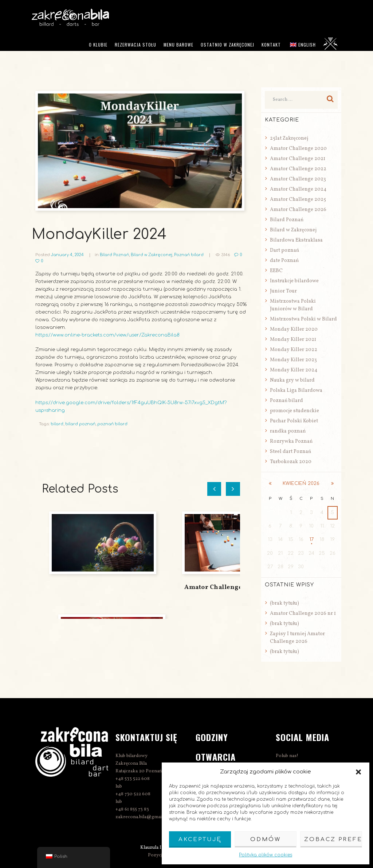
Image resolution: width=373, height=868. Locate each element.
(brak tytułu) (284, 603)
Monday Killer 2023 (293, 360)
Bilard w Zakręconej (152, 255)
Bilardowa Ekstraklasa (296, 240)
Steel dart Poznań (290, 452)
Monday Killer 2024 (294, 370)
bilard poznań (80, 424)
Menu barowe (178, 45)
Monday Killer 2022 (294, 350)
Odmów (266, 839)
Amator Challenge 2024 (298, 189)
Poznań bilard (190, 255)
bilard (57, 424)
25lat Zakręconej (289, 138)
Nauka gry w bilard (292, 380)
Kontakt (271, 45)
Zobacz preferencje (333, 839)
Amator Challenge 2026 (298, 210)
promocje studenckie (295, 411)
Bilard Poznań (115, 255)
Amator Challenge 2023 (298, 179)
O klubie (98, 45)
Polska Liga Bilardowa (296, 391)
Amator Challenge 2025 (298, 200)
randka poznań (288, 431)
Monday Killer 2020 (294, 329)
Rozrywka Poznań (291, 441)
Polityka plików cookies (266, 855)
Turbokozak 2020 (291, 462)
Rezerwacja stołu (136, 45)
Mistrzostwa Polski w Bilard (303, 319)
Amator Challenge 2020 (298, 149)
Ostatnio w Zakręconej (227, 45)
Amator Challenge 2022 (298, 169)
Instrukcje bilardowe (294, 281)
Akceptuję (200, 839)
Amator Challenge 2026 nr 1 (228, 587)
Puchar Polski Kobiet (294, 421)
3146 (227, 255)
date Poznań (284, 261)
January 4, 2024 (67, 255)
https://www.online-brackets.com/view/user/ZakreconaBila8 (109, 335)
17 (311, 539)
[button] (358, 772)
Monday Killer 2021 (293, 340)
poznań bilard (112, 424)
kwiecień (301, 483)
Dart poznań (284, 250)
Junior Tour (283, 291)
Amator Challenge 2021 (298, 159)
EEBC (276, 271)
